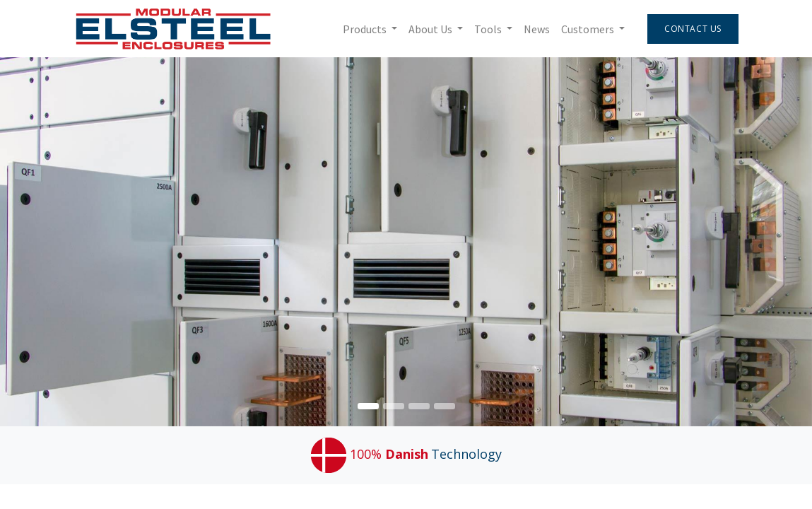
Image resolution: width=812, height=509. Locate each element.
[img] (779, 242)
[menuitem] (532, 29)
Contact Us (689, 29)
